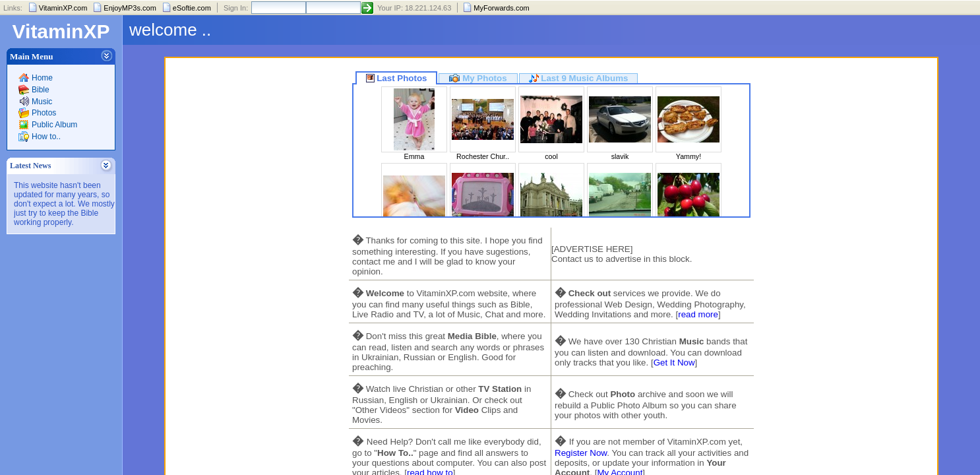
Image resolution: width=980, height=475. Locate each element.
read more (698, 314)
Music (42, 102)
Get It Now (674, 363)
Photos (44, 113)
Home (42, 78)
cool (551, 156)
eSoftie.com (192, 8)
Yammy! (689, 156)
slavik (620, 156)
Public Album (54, 125)
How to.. (46, 137)
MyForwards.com (501, 8)
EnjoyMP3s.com (130, 8)
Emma (414, 156)
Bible (41, 90)
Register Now (581, 453)
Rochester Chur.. (483, 156)
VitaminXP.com (63, 8)
